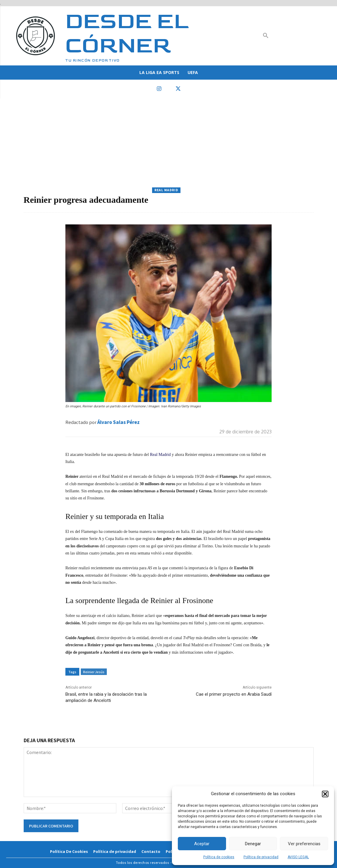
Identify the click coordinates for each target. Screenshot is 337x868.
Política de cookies (219, 857)
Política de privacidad (261, 857)
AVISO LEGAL (298, 857)
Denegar (253, 844)
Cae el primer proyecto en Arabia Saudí (234, 694)
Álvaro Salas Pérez (118, 422)
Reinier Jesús (94, 672)
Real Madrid (166, 190)
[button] (325, 794)
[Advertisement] (168, 143)
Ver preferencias (304, 844)
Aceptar (202, 844)
